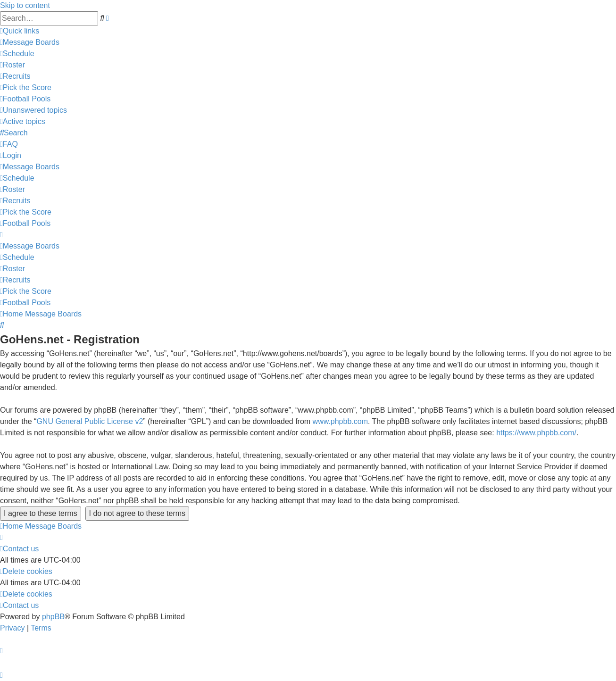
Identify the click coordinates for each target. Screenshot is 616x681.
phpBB (53, 617)
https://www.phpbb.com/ (536, 433)
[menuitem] (30, 42)
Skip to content (25, 5)
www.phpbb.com (340, 421)
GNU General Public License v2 (90, 421)
